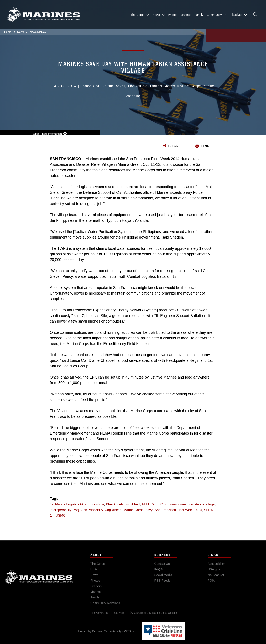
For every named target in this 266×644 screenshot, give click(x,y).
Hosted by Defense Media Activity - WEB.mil (107, 631)
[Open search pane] (255, 15)
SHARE (175, 146)
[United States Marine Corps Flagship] (44, 15)
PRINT (206, 146)
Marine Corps (39, 580)
